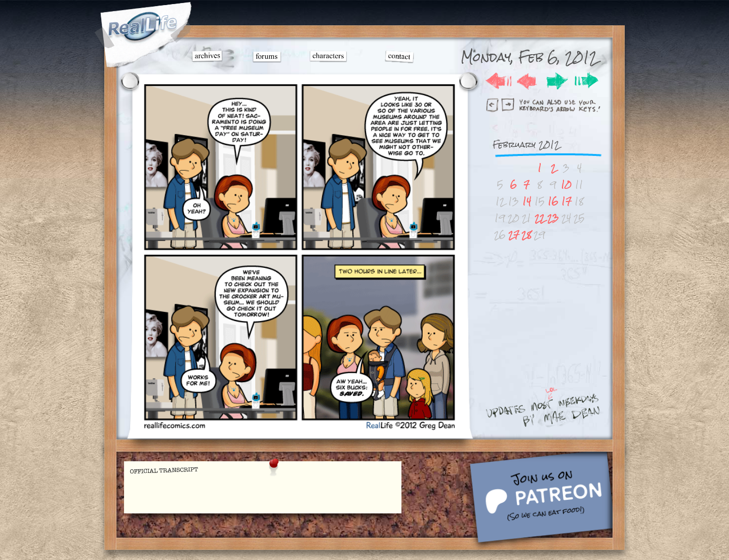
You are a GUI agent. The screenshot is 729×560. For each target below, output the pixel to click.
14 (527, 201)
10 (566, 185)
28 (526, 235)
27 (514, 235)
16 (553, 201)
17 (566, 201)
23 (553, 218)
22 (540, 218)
